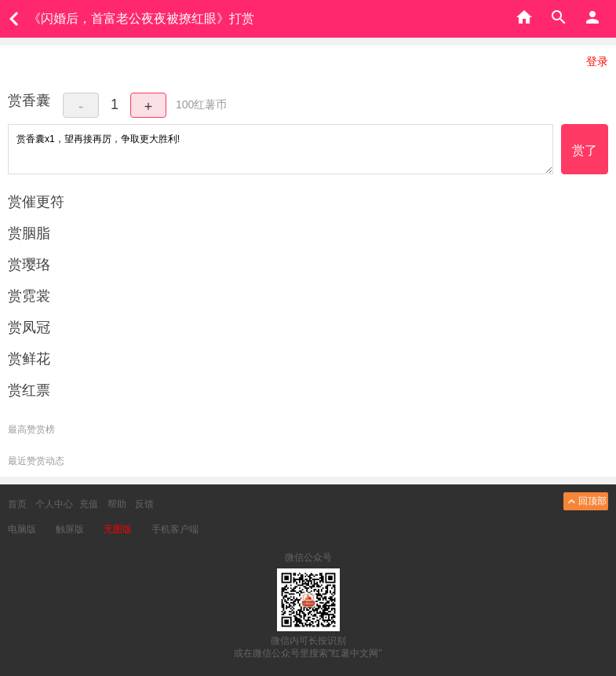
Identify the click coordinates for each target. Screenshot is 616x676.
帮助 (117, 504)
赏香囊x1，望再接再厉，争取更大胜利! (281, 149)
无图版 (118, 529)
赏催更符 (36, 202)
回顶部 (586, 501)
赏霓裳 (29, 296)
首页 (17, 504)
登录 (597, 61)
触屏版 (70, 529)
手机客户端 (175, 529)
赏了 (585, 150)
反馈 (144, 504)
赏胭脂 (29, 233)
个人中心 (54, 504)
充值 (89, 504)
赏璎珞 (29, 265)
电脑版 (22, 529)
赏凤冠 (29, 327)
